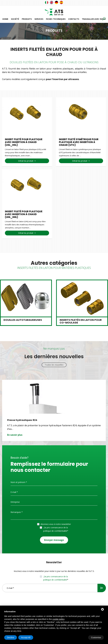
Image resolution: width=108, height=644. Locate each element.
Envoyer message (54, 539)
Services (39, 19)
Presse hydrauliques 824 (23, 420)
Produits (27, 19)
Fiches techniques (56, 19)
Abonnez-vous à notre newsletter (56, 524)
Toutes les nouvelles (54, 365)
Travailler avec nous (94, 19)
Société (15, 19)
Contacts (74, 19)
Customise (12, 637)
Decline (81, 637)
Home (5, 19)
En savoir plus (15, 435)
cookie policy (58, 619)
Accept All (96, 637)
